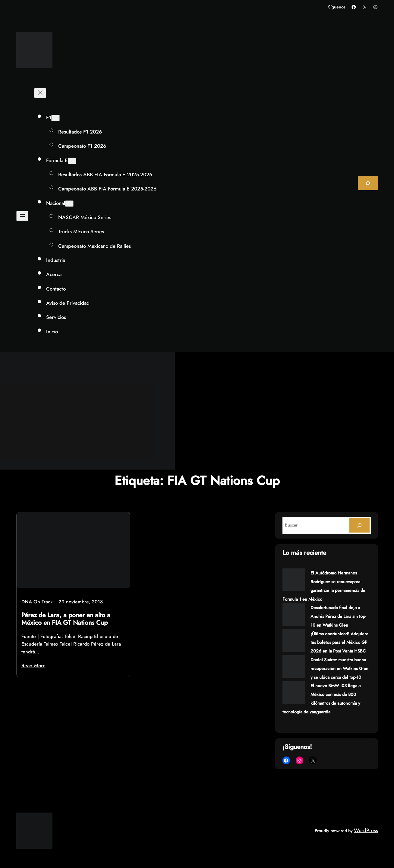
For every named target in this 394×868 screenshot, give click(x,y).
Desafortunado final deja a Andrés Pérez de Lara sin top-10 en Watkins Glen (338, 616)
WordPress (366, 830)
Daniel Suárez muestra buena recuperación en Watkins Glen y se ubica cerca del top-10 (339, 668)
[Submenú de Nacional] (69, 204)
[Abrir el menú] (22, 216)
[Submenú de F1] (55, 118)
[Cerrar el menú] (40, 93)
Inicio (52, 332)
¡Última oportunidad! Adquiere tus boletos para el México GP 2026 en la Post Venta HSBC (339, 643)
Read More (33, 665)
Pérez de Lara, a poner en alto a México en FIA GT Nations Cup (66, 619)
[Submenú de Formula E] (72, 161)
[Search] (359, 525)
